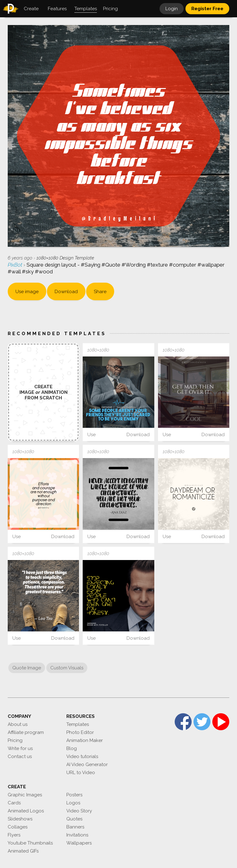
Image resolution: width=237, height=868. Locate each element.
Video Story (79, 811)
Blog (72, 748)
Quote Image (27, 668)
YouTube (221, 722)
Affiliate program (26, 732)
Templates (78, 724)
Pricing (15, 740)
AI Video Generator (87, 765)
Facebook (183, 722)
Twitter (202, 722)
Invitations (77, 835)
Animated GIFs (23, 851)
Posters (74, 795)
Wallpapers (79, 843)
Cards (14, 803)
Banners (75, 827)
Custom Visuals (67, 668)
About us (18, 724)
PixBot (16, 265)
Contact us (20, 756)
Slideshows (20, 819)
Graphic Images (25, 795)
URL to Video (81, 773)
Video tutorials (82, 756)
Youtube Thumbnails (30, 843)
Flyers (14, 835)
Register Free (207, 9)
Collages (18, 827)
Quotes (74, 819)
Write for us (20, 748)
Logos (73, 803)
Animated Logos (26, 811)
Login (172, 9)
